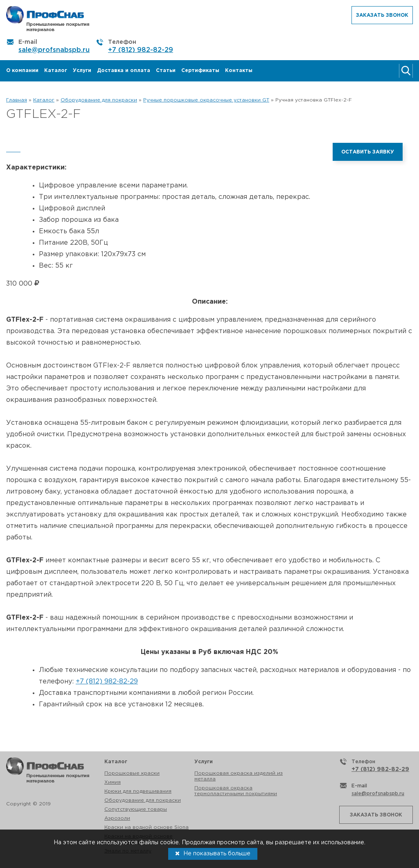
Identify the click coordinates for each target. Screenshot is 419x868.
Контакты (239, 71)
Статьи (166, 71)
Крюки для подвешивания (138, 791)
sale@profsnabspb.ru (54, 50)
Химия (113, 782)
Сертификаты (200, 71)
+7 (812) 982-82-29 (141, 50)
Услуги (82, 71)
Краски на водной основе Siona (146, 827)
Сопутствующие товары (136, 809)
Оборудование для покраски (143, 800)
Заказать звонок (382, 15)
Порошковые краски (132, 773)
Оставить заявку (368, 152)
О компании (22, 71)
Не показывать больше (213, 853)
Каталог (56, 71)
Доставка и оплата (124, 71)
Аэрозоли (117, 818)
